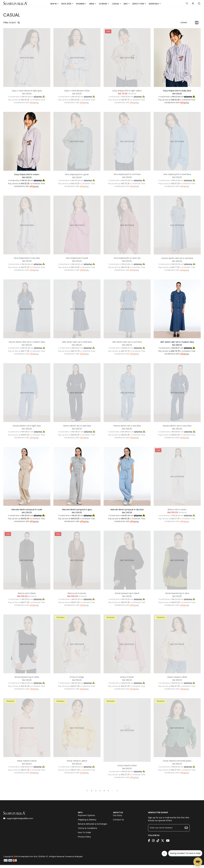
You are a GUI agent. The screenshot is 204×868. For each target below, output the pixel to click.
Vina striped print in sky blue (27, 258)
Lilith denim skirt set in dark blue (77, 342)
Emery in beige (77, 680)
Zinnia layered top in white (27, 680)
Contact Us (118, 825)
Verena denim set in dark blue (77, 429)
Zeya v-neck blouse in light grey (27, 91)
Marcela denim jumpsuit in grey (77, 513)
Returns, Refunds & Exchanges (92, 829)
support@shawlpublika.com (18, 821)
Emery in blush (127, 680)
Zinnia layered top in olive (177, 596)
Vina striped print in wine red (127, 258)
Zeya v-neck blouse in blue (77, 91)
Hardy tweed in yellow (77, 764)
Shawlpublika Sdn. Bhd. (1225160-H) (33, 860)
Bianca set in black (27, 596)
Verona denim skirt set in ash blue (177, 258)
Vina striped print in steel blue (177, 174)
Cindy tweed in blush (127, 769)
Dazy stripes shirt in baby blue (177, 91)
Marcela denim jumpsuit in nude (27, 513)
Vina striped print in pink (77, 258)
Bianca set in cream (177, 513)
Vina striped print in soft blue (127, 174)
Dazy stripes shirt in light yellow (127, 91)
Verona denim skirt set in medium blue (27, 343)
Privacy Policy (84, 842)
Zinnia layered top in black (127, 596)
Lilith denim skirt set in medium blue (177, 342)
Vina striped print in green (77, 174)
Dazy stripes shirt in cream (27, 174)
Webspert (79, 860)
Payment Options (86, 821)
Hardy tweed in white (177, 680)
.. (112, 793)
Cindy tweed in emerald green (177, 764)
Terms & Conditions (88, 833)
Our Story (118, 821)
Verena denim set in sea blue (127, 429)
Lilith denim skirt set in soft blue (127, 342)
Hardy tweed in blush (27, 764)
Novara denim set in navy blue (177, 429)
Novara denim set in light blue (27, 429)
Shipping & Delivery (87, 825)
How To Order (84, 838)
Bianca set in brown (77, 596)
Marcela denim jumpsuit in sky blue (127, 513)
